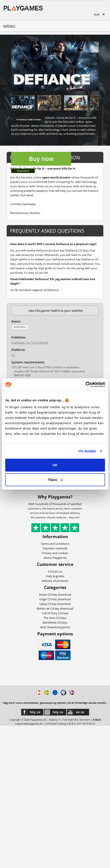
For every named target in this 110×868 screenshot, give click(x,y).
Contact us (55, 571)
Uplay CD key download (55, 604)
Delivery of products (55, 581)
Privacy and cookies (55, 553)
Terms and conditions (55, 544)
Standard (23, 171)
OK (55, 465)
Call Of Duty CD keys (55, 613)
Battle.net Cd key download (55, 608)
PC (13, 355)
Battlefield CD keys (55, 622)
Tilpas (55, 480)
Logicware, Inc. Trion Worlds (30, 343)
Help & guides (55, 576)
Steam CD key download (55, 595)
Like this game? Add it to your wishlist (56, 311)
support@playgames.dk (29, 724)
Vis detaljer (87, 451)
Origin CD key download (55, 599)
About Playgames (55, 558)
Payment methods (55, 548)
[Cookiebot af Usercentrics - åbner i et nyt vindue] (85, 384)
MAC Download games (55, 627)
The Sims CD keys (55, 618)
